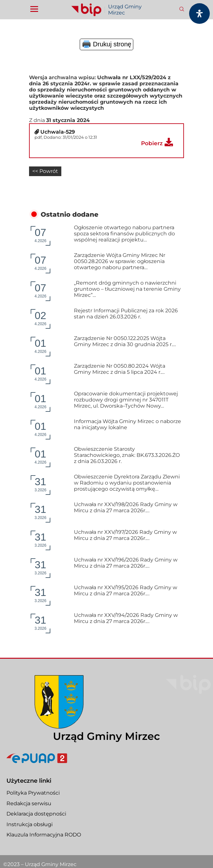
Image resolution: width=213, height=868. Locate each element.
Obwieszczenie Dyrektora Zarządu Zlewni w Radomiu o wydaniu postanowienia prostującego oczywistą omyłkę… (127, 482)
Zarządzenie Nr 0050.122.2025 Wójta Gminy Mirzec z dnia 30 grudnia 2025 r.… (125, 341)
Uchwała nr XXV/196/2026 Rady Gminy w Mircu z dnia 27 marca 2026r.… (126, 562)
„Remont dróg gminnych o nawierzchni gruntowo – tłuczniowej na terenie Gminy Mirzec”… (127, 288)
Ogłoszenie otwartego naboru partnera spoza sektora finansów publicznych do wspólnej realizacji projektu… (124, 233)
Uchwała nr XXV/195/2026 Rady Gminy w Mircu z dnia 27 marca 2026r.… (126, 590)
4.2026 (41, 234)
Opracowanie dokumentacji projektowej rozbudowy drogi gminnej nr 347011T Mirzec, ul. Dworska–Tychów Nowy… (126, 399)
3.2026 (41, 483)
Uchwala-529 (58, 132)
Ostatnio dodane (70, 214)
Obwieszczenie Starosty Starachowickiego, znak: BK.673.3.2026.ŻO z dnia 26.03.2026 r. (127, 454)
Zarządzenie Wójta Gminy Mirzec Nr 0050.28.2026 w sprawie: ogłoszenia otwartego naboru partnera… (120, 261)
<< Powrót (45, 171)
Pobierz (152, 143)
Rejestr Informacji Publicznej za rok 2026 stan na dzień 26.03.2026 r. (126, 313)
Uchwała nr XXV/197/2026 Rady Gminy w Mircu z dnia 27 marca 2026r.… (125, 534)
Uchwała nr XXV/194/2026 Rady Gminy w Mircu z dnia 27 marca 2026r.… (126, 618)
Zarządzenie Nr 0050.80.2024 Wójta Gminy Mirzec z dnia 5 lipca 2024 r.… (120, 368)
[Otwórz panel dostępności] (199, 14)
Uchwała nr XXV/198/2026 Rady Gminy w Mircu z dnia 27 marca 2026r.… (126, 507)
